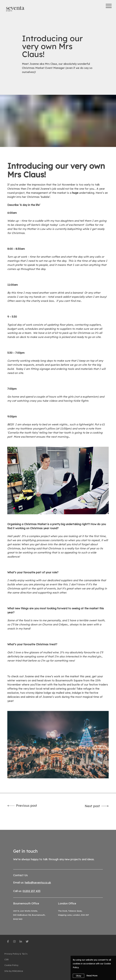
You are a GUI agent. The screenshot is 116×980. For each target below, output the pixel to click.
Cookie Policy (11, 965)
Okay (79, 976)
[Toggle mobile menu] (109, 6)
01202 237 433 (31, 891)
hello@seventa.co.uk (38, 883)
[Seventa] (15, 9)
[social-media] (8, 942)
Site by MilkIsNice (14, 971)
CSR (7, 960)
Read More (92, 976)
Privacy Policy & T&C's (16, 954)
